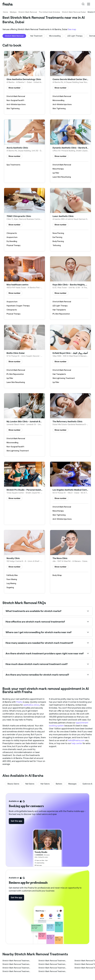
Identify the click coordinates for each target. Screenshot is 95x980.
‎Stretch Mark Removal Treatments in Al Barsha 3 (17, 961)
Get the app (16, 821)
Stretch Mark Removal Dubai (74, 12)
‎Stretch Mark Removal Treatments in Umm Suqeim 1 (53, 971)
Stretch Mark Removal (28, 12)
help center (77, 743)
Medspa (13, 12)
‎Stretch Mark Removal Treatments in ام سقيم (53, 961)
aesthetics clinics (31, 705)
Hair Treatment (36, 36)
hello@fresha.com (76, 740)
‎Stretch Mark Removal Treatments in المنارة (53, 968)
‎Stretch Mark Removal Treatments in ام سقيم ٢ (17, 971)
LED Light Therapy (75, 36)
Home (5, 12)
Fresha (19, 702)
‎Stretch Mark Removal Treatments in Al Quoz (17, 968)
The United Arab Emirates (49, 12)
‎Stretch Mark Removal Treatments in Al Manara (17, 964)
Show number (14, 88)
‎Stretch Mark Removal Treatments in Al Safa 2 (53, 964)
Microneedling (55, 36)
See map (72, 29)
